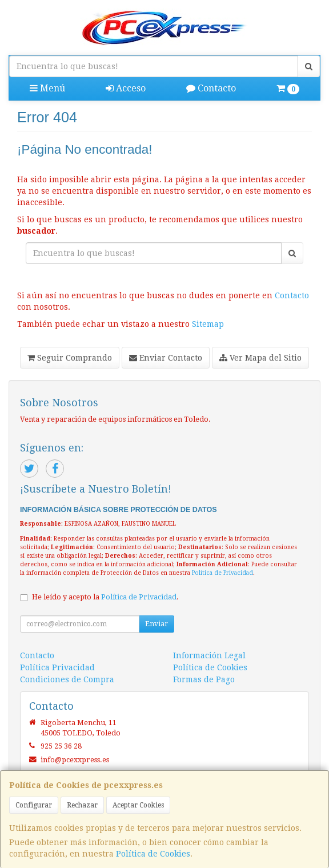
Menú (47, 88)
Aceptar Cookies (138, 805)
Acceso (126, 88)
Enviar (157, 624)
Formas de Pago (204, 679)
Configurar (34, 805)
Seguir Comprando (70, 358)
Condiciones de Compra (67, 679)
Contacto (211, 88)
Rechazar (82, 805)
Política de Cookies (153, 854)
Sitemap (208, 324)
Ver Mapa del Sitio (260, 358)
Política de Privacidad (222, 573)
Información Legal (209, 655)
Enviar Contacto (166, 358)
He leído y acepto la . (105, 597)
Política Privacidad (57, 667)
